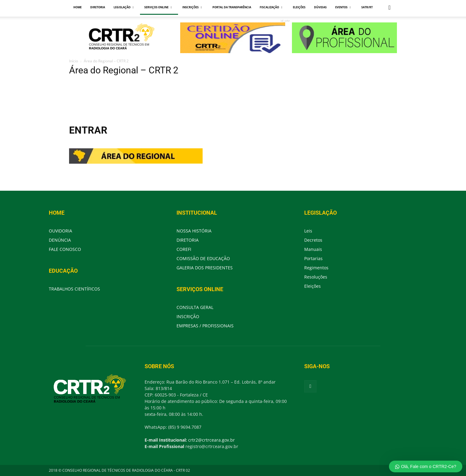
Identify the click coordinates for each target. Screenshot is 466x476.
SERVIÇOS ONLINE (158, 7)
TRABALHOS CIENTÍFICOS (74, 289)
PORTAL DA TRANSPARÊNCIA (232, 7)
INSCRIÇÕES (192, 7)
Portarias (313, 258)
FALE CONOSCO (65, 249)
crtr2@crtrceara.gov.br (212, 440)
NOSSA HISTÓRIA (194, 231)
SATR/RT (367, 7)
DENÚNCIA (60, 240)
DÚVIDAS (320, 7)
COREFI (184, 249)
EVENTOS (343, 7)
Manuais (313, 249)
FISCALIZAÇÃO (271, 7)
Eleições (313, 286)
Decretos (313, 240)
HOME (78, 7)
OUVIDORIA (60, 231)
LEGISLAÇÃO (124, 7)
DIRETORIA (98, 7)
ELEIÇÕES (299, 7)
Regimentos (316, 268)
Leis (308, 231)
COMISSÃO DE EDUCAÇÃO (203, 258)
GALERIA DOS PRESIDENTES (205, 268)
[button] (390, 8)
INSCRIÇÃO (188, 316)
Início (74, 61)
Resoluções (316, 277)
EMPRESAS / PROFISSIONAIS (205, 326)
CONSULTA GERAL (195, 307)
